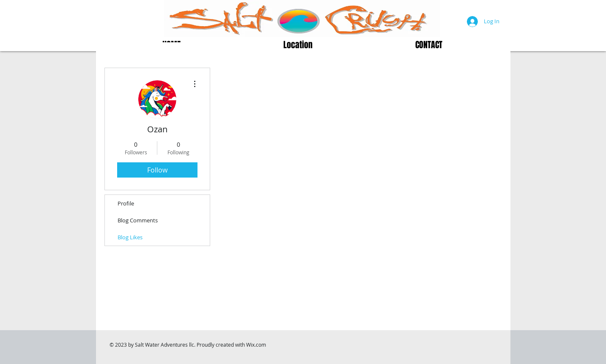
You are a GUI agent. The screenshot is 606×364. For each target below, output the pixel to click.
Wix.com (256, 345)
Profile (126, 203)
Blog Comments (138, 220)
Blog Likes (130, 237)
